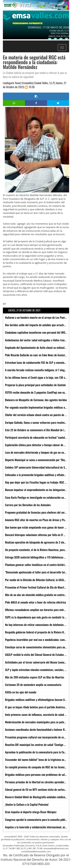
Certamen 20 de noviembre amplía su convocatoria (33, 685)
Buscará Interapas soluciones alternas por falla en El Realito (38, 535)
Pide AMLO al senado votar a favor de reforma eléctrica (35, 602)
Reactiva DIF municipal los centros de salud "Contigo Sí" (36, 745)
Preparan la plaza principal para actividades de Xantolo (35, 385)
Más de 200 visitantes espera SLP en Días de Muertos (35, 677)
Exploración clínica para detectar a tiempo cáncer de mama (38, 445)
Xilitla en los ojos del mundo (21, 692)
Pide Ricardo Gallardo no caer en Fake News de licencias (36, 355)
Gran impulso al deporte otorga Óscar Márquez (31, 812)
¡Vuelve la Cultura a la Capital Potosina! (27, 804)
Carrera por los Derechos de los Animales (28, 505)
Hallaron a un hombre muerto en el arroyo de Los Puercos (37, 317)
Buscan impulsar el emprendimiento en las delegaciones (36, 490)
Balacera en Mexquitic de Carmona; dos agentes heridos (36, 400)
